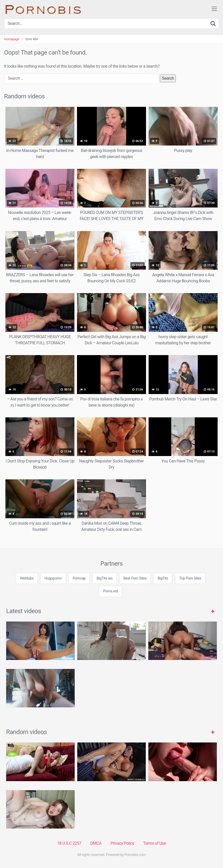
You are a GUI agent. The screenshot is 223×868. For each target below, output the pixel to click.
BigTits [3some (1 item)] (163, 578)
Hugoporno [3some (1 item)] (53, 578)
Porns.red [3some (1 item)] (110, 591)
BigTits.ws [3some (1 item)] (105, 578)
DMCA (96, 843)
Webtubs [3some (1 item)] (27, 578)
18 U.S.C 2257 (69, 843)
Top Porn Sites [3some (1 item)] (190, 578)
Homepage (12, 39)
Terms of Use (155, 843)
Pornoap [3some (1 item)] (79, 578)
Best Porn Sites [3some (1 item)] (135, 578)
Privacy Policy (122, 843)
